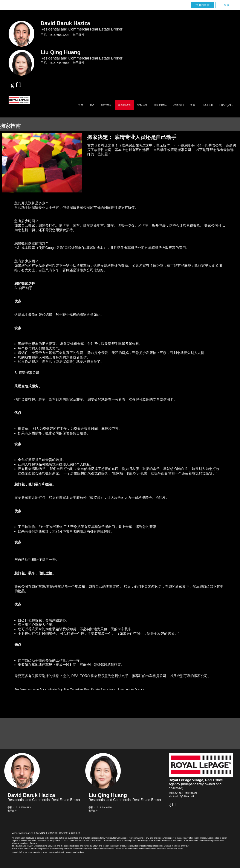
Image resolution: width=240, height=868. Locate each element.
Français (226, 105)
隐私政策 (41, 833)
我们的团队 (161, 105)
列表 (92, 105)
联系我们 (179, 105)
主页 (81, 105)
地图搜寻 (106, 105)
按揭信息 (142, 105)
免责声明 (52, 833)
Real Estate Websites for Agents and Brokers (64, 852)
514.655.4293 (60, 35)
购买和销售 (124, 105)
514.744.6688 (60, 63)
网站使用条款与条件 (70, 833)
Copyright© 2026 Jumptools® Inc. (27, 852)
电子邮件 (78, 35)
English (207, 105)
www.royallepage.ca (23, 833)
